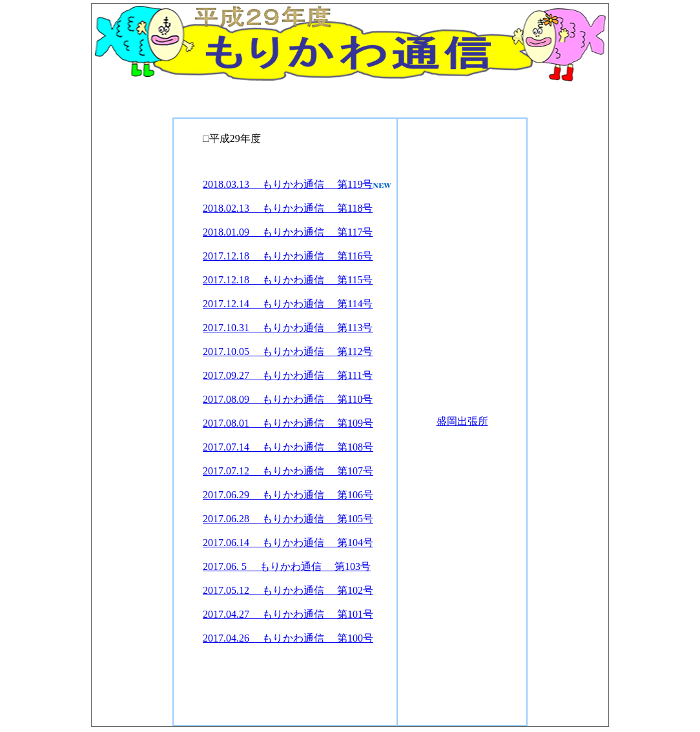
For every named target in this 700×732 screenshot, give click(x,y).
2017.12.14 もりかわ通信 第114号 (288, 304)
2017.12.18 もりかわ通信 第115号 (288, 280)
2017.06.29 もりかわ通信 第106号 (288, 495)
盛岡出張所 (462, 421)
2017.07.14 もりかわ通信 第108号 (288, 447)
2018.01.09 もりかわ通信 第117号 (288, 232)
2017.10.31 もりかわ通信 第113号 (288, 328)
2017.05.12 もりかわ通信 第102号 (288, 590)
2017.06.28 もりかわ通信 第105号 (288, 519)
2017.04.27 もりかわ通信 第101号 (288, 614)
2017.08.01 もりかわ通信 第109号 (288, 423)
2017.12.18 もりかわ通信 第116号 (288, 256)
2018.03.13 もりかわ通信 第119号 (288, 184)
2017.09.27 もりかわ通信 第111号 (288, 375)
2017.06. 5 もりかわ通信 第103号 (287, 566)
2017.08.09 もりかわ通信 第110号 (288, 399)
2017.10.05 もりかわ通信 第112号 (288, 351)
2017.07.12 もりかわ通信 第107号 (288, 471)
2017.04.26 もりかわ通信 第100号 (288, 638)
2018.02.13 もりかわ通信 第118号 (288, 208)
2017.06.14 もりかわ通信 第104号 (288, 543)
